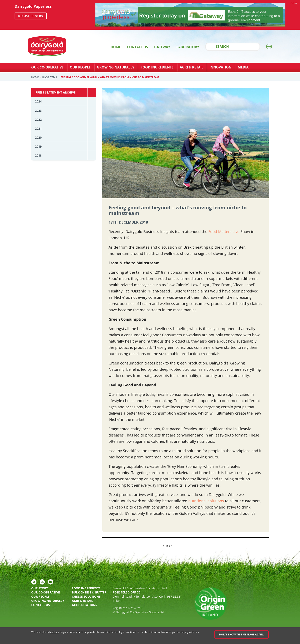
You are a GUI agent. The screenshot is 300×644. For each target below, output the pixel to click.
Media (243, 67)
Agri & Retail (192, 67)
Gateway (162, 47)
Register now (31, 16)
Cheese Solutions (86, 597)
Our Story (40, 588)
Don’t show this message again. (241, 635)
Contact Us (137, 47)
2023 (38, 111)
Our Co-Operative (47, 67)
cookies (55, 632)
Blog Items (50, 77)
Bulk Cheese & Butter (89, 592)
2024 (38, 101)
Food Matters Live (224, 232)
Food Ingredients (157, 67)
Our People (80, 67)
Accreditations (84, 605)
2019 (38, 146)
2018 (38, 155)
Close (294, 3)
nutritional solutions (206, 501)
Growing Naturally (116, 67)
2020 (38, 137)
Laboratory (188, 47)
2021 (38, 128)
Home (116, 47)
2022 (38, 120)
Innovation (221, 67)
